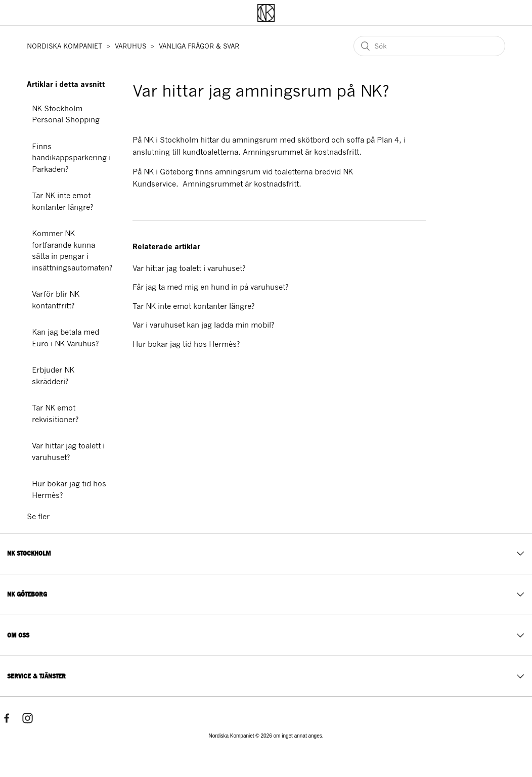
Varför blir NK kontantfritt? (56, 300)
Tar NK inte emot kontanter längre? (62, 201)
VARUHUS (130, 46)
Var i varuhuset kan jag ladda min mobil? (203, 325)
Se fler (38, 517)
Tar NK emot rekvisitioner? (55, 414)
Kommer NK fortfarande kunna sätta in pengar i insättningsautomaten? (72, 251)
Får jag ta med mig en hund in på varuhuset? (210, 287)
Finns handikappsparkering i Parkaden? (71, 158)
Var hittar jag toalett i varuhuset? (68, 452)
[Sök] (429, 46)
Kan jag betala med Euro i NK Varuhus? (65, 338)
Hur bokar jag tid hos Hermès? (69, 490)
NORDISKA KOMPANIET (64, 46)
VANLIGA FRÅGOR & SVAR (199, 46)
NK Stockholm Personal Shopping (66, 115)
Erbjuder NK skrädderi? (53, 376)
